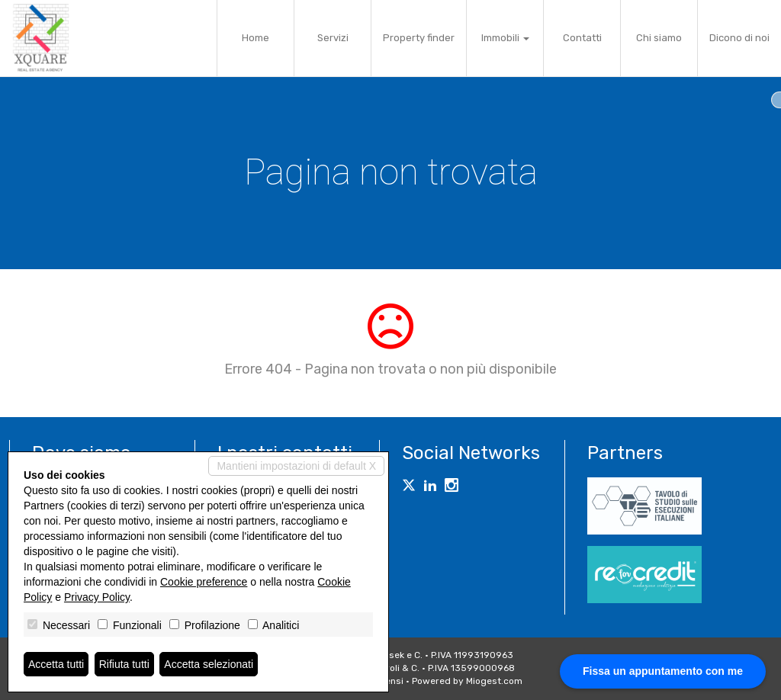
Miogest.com (494, 681)
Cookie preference (204, 582)
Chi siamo (659, 38)
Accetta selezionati (209, 664)
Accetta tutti (56, 664)
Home (256, 38)
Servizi (333, 38)
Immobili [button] (505, 38)
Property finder (419, 38)
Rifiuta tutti (124, 664)
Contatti (582, 38)
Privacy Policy (97, 597)
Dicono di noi (739, 38)
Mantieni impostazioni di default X (296, 466)
